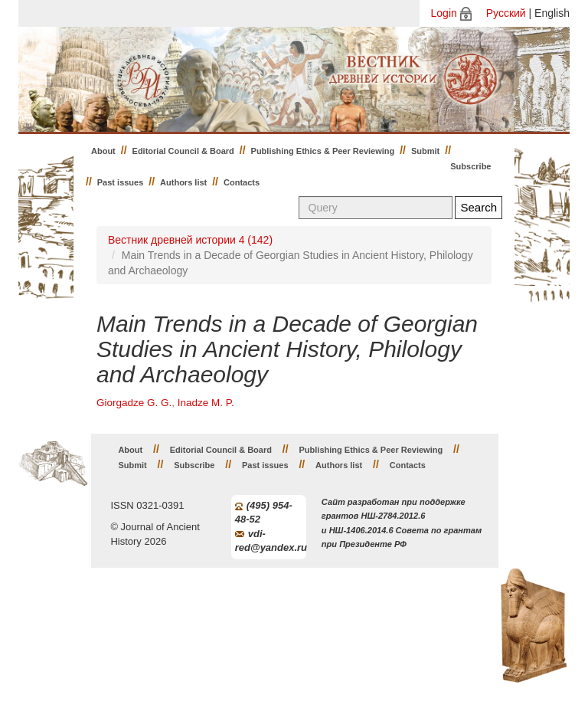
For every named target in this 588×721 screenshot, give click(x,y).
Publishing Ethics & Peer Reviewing (323, 151)
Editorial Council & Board (183, 151)
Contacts (242, 182)
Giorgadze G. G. (134, 403)
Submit (425, 151)
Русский (506, 13)
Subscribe (470, 166)
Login (444, 13)
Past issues (121, 182)
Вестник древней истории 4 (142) (190, 240)
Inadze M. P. (206, 403)
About (103, 151)
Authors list (183, 182)
